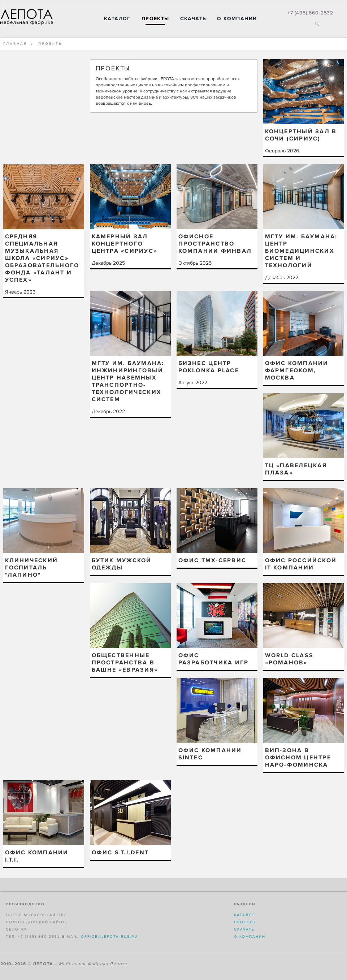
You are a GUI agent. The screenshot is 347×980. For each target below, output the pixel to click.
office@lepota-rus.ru (109, 937)
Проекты (155, 19)
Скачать (193, 19)
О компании (237, 19)
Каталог (117, 19)
